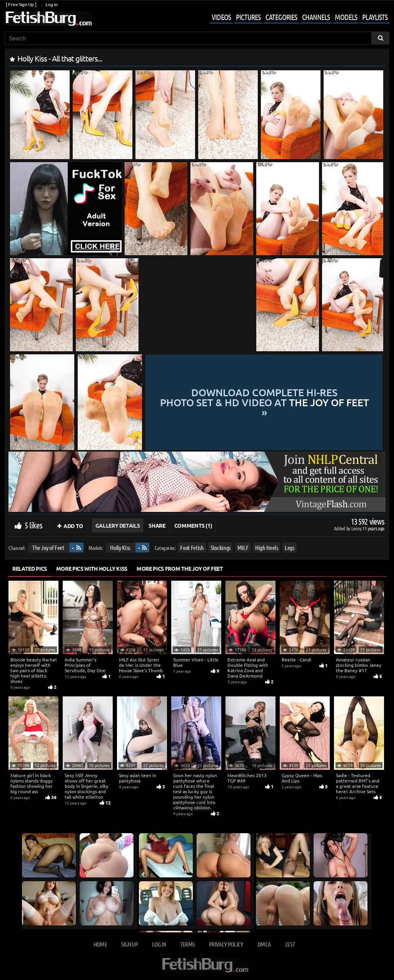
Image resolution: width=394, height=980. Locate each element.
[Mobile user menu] (294, 18)
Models (346, 17)
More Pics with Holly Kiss (92, 568)
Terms (188, 944)
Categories (281, 17)
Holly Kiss (120, 547)
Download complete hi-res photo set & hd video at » (265, 402)
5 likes (33, 525)
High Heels (267, 547)
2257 (290, 944)
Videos (221, 17)
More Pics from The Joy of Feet (180, 568)
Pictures (248, 17)
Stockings (220, 547)
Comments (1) (193, 525)
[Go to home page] (48, 19)
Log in (51, 4)
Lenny (357, 528)
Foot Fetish (192, 547)
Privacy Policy (226, 944)
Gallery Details (118, 525)
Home (100, 944)
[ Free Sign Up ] (21, 4)
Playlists (375, 17)
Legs (290, 547)
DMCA (264, 944)
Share (157, 525)
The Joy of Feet (48, 547)
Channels (316, 17)
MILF (243, 547)
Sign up (129, 944)
